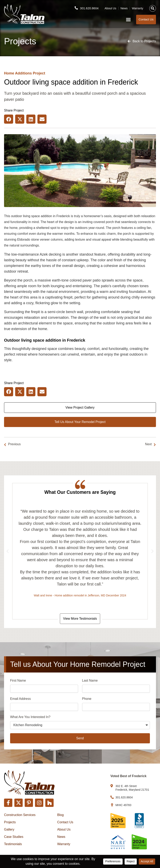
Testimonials (13, 844)
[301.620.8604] (76, 8)
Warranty (138, 8)
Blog (60, 815)
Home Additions (18, 73)
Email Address (20, 699)
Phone (87, 699)
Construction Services (20, 815)
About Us (110, 8)
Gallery (9, 829)
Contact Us (65, 822)
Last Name (90, 681)
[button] (153, 8)
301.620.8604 (89, 8)
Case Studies (14, 837)
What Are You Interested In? (30, 717)
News (124, 8)
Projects (10, 822)
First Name (18, 681)
